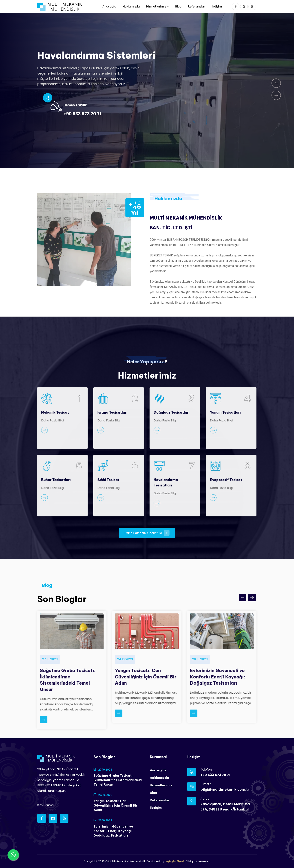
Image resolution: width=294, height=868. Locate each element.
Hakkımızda (131, 6)
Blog (178, 6)
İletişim (217, 6)
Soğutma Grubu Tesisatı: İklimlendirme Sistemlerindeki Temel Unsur (118, 780)
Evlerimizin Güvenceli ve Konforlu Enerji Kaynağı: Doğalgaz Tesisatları (113, 831)
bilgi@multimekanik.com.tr (225, 789)
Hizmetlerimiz (156, 6)
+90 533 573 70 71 (82, 114)
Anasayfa (109, 6)
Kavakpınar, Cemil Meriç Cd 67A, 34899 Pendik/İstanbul (225, 807)
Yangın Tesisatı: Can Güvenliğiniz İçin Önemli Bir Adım (115, 805)
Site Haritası (46, 805)
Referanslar (196, 6)
